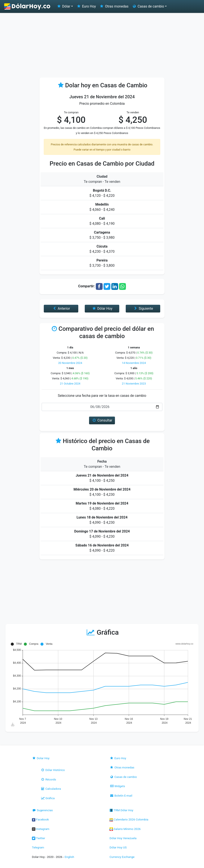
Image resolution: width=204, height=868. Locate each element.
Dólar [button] (63, 6)
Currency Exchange (122, 857)
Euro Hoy (86, 6)
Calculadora (51, 789)
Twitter (38, 838)
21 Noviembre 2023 (134, 384)
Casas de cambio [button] (148, 6)
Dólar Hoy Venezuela (123, 838)
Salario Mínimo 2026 (125, 829)
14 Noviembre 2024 (134, 363)
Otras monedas (114, 6)
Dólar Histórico (53, 770)
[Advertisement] (102, 45)
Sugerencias (42, 810)
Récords (48, 779)
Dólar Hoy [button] (102, 309)
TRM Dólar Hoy (121, 810)
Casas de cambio (123, 777)
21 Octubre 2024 (70, 384)
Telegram (38, 847)
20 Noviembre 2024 (70, 363)
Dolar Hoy (41, 758)
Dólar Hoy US (118, 847)
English (69, 857)
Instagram (41, 829)
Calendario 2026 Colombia (129, 819)
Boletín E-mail (121, 796)
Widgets (117, 786)
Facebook (40, 819)
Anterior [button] (61, 309)
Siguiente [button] (143, 309)
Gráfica (48, 798)
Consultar (102, 420)
